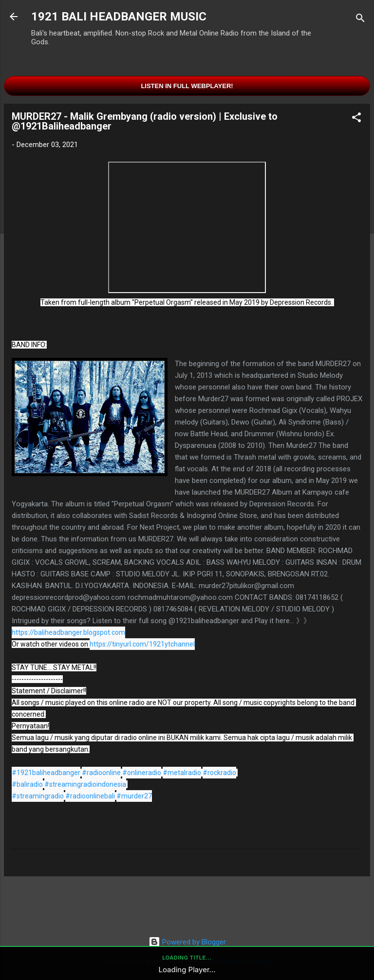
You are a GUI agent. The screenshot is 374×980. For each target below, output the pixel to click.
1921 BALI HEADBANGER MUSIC (119, 17)
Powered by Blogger (187, 942)
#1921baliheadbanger (46, 773)
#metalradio (182, 773)
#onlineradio (142, 773)
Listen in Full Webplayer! (187, 86)
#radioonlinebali (90, 796)
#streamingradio (38, 796)
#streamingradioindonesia (85, 784)
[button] (356, 119)
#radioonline (101, 773)
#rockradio (219, 773)
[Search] (360, 20)
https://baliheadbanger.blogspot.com (68, 632)
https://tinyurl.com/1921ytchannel (142, 644)
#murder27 (134, 796)
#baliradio (27, 784)
